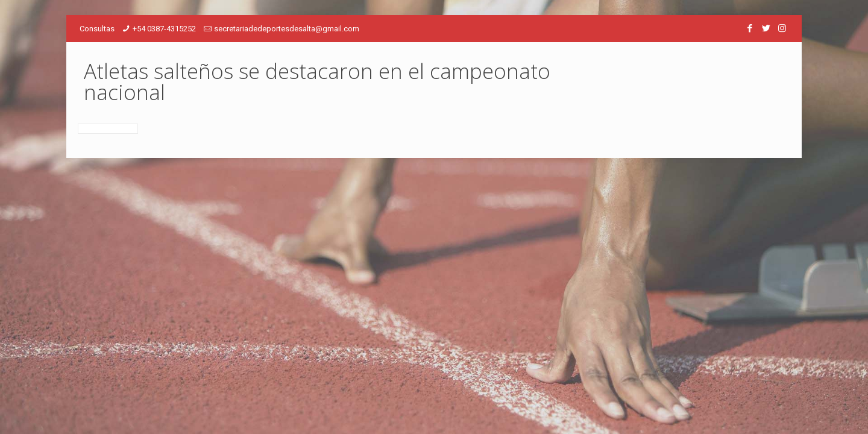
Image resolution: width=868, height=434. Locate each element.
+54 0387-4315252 (164, 29)
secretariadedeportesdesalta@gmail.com (287, 29)
